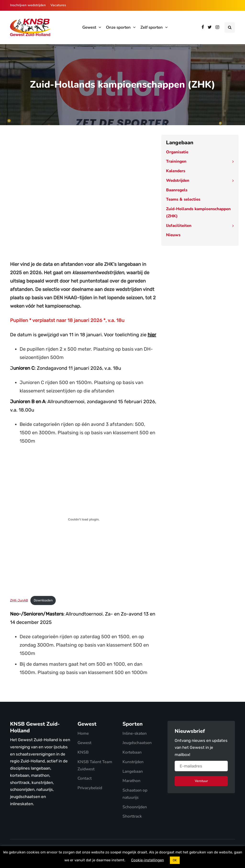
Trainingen (176, 161)
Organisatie (177, 152)
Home (83, 733)
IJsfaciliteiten (179, 226)
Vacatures (58, 5)
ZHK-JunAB (19, 600)
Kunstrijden (133, 762)
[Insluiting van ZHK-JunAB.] (84, 519)
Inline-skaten (135, 733)
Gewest (89, 27)
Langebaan (133, 771)
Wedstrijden (178, 180)
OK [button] (175, 860)
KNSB (83, 752)
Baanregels (177, 190)
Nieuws (173, 235)
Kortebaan (132, 752)
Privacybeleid (90, 788)
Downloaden (43, 600)
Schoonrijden (135, 807)
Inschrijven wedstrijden (28, 5)
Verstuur (201, 781)
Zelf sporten (152, 27)
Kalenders (176, 171)
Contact (85, 778)
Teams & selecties (183, 199)
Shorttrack (132, 816)
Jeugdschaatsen (137, 743)
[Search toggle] (230, 27)
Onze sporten (118, 27)
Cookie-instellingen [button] (148, 860)
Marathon (131, 781)
